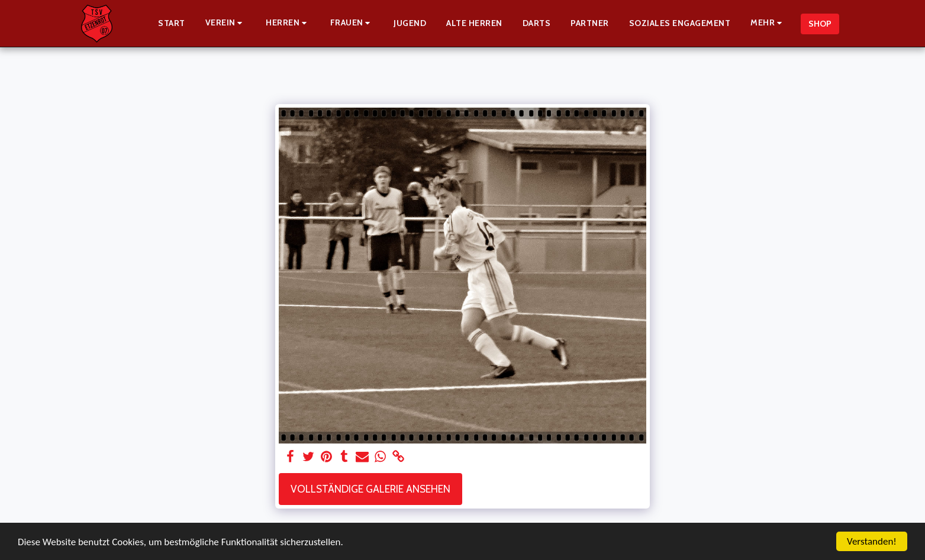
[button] (226, 23)
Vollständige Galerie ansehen (370, 489)
